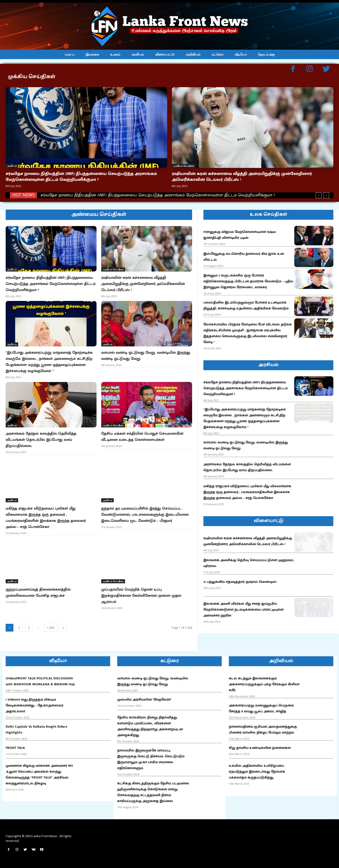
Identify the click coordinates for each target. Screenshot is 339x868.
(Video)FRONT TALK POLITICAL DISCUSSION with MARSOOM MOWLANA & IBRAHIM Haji (40, 681)
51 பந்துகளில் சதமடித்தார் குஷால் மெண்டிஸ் (240, 582)
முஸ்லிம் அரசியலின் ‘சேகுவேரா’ (144, 700)
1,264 (51, 628)
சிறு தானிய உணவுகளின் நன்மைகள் (260, 748)
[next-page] (63, 628)
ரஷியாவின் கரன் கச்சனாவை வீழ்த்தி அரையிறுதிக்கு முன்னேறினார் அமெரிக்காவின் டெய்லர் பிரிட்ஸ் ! (242, 177)
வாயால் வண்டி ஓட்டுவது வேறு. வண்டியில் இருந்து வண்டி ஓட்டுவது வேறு (146, 356)
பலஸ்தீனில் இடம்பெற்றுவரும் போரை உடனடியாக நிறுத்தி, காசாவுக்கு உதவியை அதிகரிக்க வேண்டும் (246, 305)
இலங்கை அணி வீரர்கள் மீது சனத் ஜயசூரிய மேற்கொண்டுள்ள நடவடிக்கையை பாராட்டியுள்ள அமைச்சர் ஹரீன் (244, 610)
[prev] (319, 195)
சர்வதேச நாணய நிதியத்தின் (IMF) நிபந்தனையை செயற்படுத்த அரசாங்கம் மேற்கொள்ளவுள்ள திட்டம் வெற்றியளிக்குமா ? (81, 177)
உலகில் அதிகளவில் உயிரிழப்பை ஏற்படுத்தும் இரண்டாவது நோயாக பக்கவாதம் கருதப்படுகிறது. (257, 772)
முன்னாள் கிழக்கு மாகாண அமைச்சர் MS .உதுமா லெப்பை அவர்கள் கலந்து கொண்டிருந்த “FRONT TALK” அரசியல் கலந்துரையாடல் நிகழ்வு (39, 775)
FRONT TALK (15, 748)
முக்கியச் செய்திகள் (184, 166)
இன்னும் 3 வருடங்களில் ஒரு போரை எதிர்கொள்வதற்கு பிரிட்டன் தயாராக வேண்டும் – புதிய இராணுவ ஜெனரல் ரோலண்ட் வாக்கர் (248, 281)
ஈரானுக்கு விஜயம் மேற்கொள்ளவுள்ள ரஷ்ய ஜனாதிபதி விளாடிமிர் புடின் (240, 235)
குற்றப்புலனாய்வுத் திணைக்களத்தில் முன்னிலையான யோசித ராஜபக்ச (38, 593)
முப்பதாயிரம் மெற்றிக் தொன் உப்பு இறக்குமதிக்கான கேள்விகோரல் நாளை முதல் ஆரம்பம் (141, 596)
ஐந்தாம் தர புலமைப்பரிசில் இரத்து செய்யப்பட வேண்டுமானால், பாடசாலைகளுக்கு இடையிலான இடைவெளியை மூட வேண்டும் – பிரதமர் (145, 515)
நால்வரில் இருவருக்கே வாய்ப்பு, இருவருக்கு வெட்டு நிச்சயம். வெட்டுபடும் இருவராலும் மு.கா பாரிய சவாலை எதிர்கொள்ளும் (151, 759)
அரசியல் (12, 166)
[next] (326, 195)
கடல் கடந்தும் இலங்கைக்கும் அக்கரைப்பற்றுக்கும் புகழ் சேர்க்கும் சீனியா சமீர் (264, 684)
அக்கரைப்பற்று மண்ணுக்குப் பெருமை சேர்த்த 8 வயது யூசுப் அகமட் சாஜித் (261, 708)
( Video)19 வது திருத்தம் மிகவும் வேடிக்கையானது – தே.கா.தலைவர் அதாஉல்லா (34, 705)
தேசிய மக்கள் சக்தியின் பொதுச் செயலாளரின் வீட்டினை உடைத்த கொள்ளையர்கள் (142, 437)
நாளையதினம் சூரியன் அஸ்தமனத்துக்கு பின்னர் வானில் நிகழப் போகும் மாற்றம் (263, 730)
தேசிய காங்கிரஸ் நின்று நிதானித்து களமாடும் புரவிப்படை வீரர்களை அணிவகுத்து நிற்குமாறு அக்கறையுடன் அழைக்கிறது (150, 726)
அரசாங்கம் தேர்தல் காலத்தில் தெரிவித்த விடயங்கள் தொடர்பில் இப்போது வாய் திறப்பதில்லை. (41, 440)
